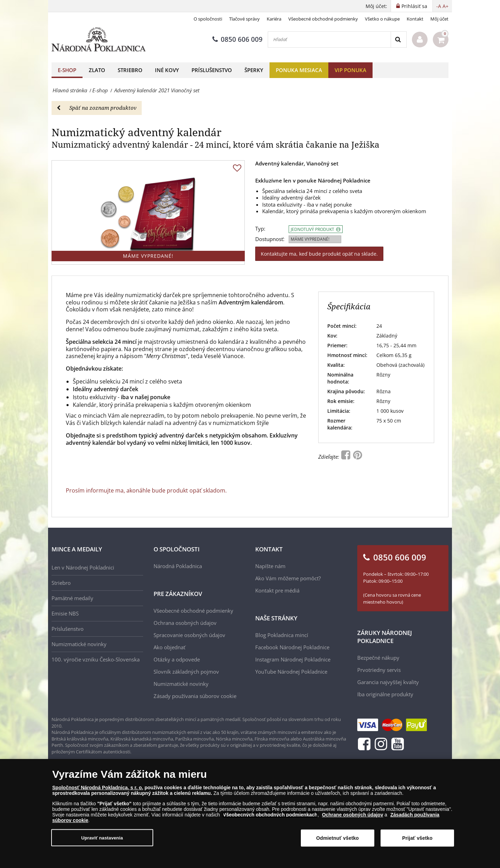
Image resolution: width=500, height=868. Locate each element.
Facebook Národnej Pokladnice (292, 647)
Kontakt (415, 19)
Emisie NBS (65, 613)
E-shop (67, 70)
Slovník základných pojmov (186, 672)
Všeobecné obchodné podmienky (323, 19)
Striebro (130, 70)
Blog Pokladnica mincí (282, 635)
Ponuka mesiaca (299, 70)
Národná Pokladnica (178, 566)
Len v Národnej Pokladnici (83, 567)
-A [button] (439, 6)
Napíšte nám (270, 566)
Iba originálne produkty (385, 694)
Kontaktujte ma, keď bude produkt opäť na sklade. (319, 254)
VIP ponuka (350, 70)
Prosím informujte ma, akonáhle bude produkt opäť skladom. (146, 490)
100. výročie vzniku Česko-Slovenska (96, 659)
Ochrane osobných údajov (353, 815)
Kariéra (274, 19)
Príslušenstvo (212, 70)
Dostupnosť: (270, 239)
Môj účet (439, 19)
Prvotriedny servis (379, 670)
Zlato (97, 70)
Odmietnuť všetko (338, 838)
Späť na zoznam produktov (97, 108)
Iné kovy (167, 70)
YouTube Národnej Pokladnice (291, 672)
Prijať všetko (417, 838)
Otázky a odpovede (177, 659)
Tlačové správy (244, 19)
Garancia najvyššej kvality (388, 682)
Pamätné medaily (72, 598)
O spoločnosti (208, 19)
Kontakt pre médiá (277, 590)
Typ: (260, 229)
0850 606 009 (237, 39)
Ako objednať (169, 647)
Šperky (254, 70)
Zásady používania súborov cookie (195, 696)
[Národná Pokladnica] (99, 40)
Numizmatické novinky (79, 644)
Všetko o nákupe (382, 19)
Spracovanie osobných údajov (189, 635)
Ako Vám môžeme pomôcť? (288, 578)
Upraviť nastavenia (102, 838)
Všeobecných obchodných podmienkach (270, 815)
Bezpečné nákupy (378, 658)
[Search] (399, 40)
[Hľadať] (329, 40)
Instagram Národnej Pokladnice (293, 659)
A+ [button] (446, 6)
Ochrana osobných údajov (185, 623)
